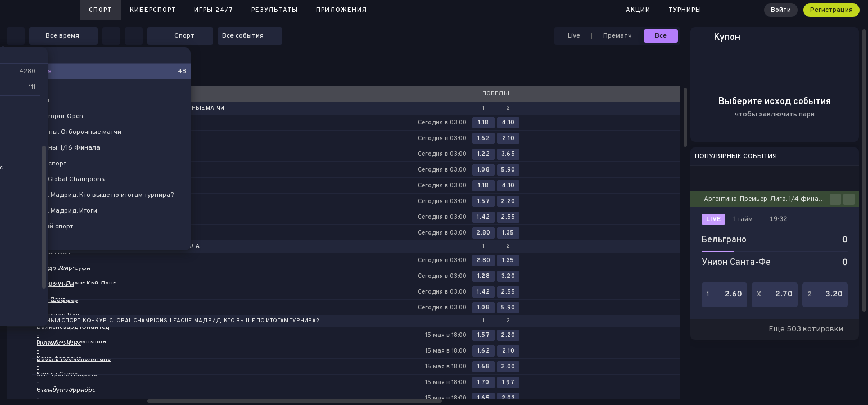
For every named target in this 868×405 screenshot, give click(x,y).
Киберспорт (153, 10)
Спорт (100, 10)
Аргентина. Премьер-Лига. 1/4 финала (765, 199)
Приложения (342, 10)
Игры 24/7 (214, 10)
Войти (781, 10)
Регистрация (831, 10)
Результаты (275, 10)
